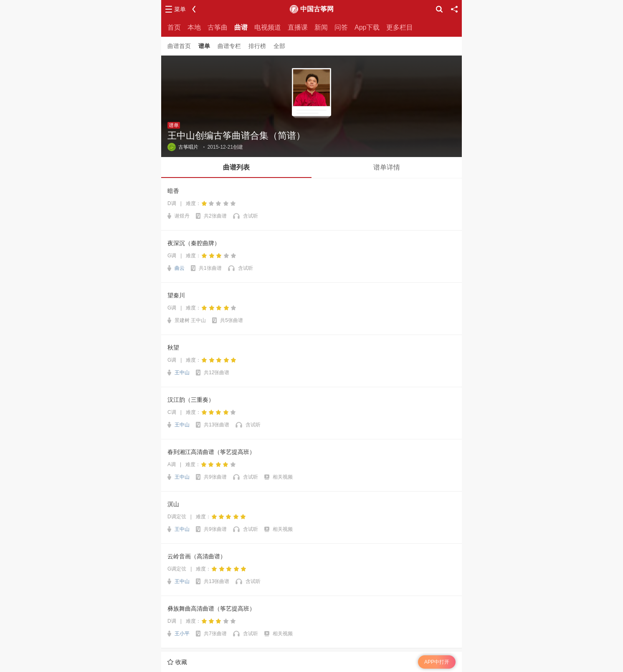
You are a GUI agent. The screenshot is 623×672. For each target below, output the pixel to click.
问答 (341, 27)
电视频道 (268, 27)
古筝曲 (218, 27)
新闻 (321, 27)
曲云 (180, 268)
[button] (236, 167)
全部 (279, 46)
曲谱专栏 (229, 46)
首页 (174, 27)
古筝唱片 (183, 147)
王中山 (182, 373)
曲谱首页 (179, 46)
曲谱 (241, 27)
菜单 (180, 9)
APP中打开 (437, 662)
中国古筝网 (317, 9)
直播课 (298, 27)
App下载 (367, 27)
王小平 (182, 634)
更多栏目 (400, 27)
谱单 (204, 46)
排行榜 (257, 46)
